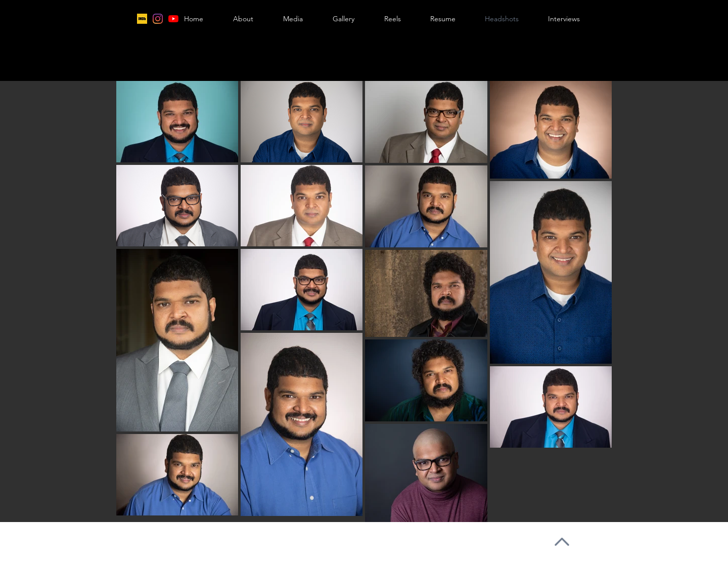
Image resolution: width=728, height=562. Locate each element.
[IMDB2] (142, 19)
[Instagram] (158, 19)
